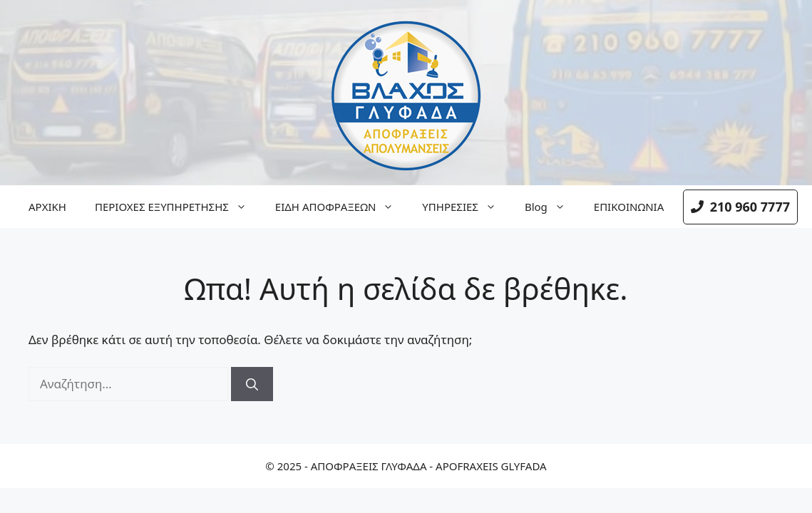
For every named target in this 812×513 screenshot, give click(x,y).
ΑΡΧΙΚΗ (47, 207)
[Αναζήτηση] (252, 384)
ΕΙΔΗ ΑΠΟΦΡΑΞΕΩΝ (341, 207)
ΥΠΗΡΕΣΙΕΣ (466, 207)
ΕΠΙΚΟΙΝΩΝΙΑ (629, 207)
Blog (552, 207)
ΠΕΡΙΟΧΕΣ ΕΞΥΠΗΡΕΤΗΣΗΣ (178, 207)
